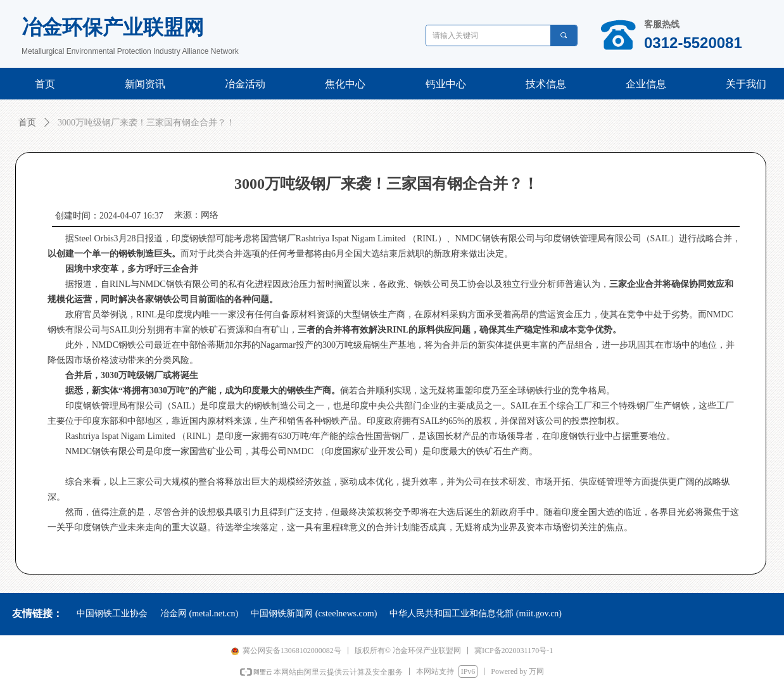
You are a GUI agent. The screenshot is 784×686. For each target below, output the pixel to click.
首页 (27, 123)
